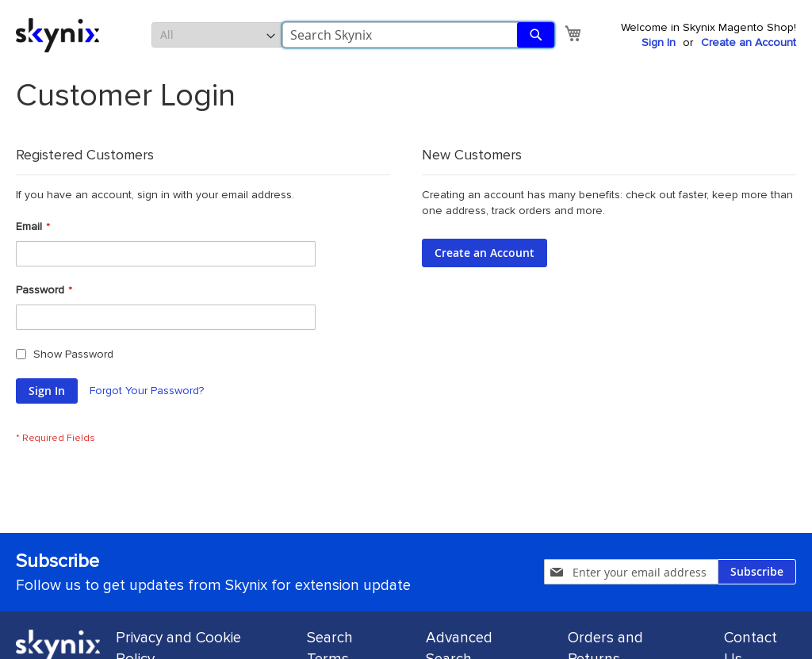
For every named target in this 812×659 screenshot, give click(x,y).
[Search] (536, 35)
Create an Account (749, 42)
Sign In (659, 42)
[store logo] (57, 35)
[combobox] (418, 35)
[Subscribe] (757, 572)
